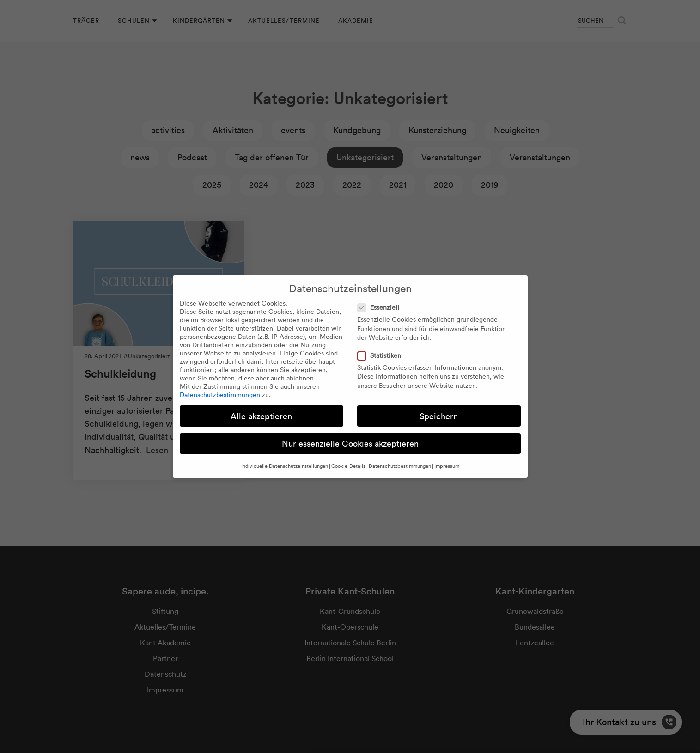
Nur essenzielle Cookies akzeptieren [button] (350, 444)
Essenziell (381, 307)
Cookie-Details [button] (348, 466)
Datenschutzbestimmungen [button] (400, 466)
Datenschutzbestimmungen (220, 395)
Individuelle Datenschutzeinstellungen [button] (285, 466)
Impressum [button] (447, 466)
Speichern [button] (439, 416)
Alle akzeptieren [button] (261, 416)
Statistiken (382, 355)
